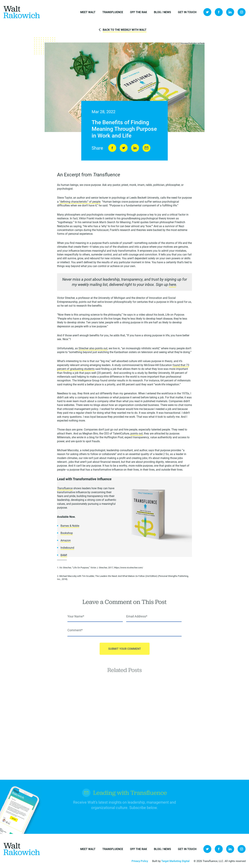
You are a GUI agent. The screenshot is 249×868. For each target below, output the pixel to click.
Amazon (66, 542)
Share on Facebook (112, 148)
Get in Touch (187, 12)
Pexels (202, 43)
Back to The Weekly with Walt (125, 30)
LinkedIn (230, 12)
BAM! (64, 556)
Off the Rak (139, 12)
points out (137, 435)
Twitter (207, 12)
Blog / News (162, 12)
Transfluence (113, 12)
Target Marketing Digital (175, 861)
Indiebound (67, 549)
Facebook (219, 12)
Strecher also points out (93, 349)
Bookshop (67, 534)
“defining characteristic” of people (80, 203)
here (172, 286)
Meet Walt (88, 12)
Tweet (124, 148)
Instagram (242, 12)
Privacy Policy (140, 861)
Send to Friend (146, 148)
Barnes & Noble (70, 527)
